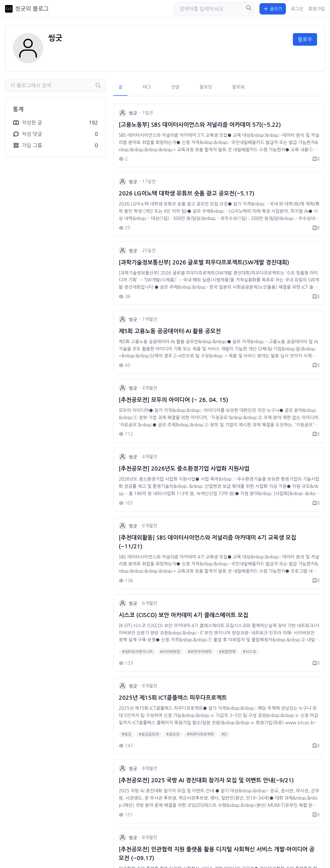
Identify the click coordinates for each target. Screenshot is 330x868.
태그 (147, 87)
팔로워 (238, 87)
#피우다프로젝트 (201, 734)
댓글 (175, 87)
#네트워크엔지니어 (137, 652)
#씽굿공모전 (149, 734)
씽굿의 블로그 (32, 9)
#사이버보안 (170, 652)
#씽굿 (127, 734)
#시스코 (250, 652)
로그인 (297, 9)
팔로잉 (206, 87)
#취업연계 (227, 652)
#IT (224, 734)
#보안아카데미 (199, 652)
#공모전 (173, 734)
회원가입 (317, 9)
